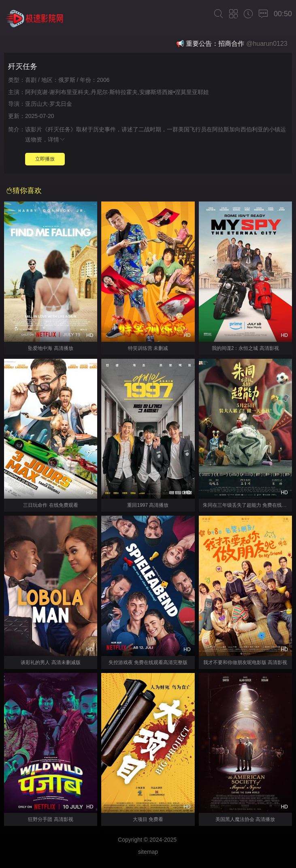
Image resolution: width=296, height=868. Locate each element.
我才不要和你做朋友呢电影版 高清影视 (245, 662)
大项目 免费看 (148, 819)
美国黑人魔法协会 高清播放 (245, 819)
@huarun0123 (269, 44)
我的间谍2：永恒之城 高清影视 (245, 348)
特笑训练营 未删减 (148, 348)
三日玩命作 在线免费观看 (50, 505)
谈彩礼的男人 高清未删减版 (50, 662)
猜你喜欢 (24, 191)
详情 (57, 139)
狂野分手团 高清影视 (50, 819)
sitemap (148, 852)
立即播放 (45, 159)
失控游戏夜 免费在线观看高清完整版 (148, 662)
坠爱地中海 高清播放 (50, 348)
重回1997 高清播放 (148, 505)
